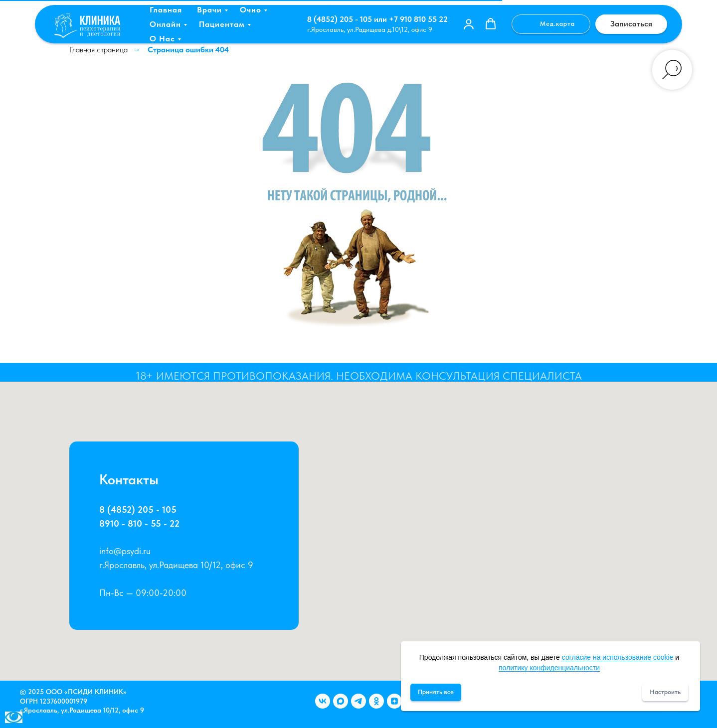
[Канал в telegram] (358, 701)
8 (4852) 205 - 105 (340, 19)
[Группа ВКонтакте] (323, 701)
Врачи (209, 10)
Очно (251, 10)
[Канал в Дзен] (394, 701)
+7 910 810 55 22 (418, 19)
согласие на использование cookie (618, 657)
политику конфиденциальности (549, 668)
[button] (469, 24)
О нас (162, 39)
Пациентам (222, 24)
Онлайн (165, 24)
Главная (166, 10)
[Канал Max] (341, 701)
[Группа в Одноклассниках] (376, 701)
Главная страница (98, 50)
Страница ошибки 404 (188, 50)
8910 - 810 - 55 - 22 (142, 524)
